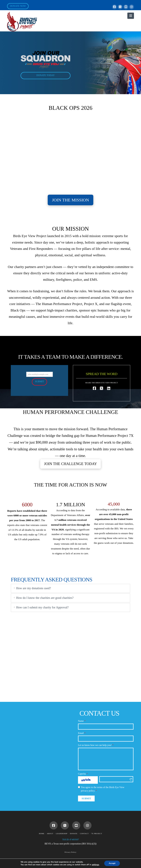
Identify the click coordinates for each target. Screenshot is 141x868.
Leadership (62, 834)
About (50, 834)
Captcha (83, 774)
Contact (84, 834)
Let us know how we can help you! (96, 745)
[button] (131, 16)
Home (42, 834)
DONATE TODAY (46, 75)
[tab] (70, 588)
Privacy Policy (70, 852)
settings (95, 865)
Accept (112, 863)
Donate (74, 834)
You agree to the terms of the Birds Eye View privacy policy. (103, 789)
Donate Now (18, 6)
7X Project (97, 834)
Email (82, 733)
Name (82, 721)
